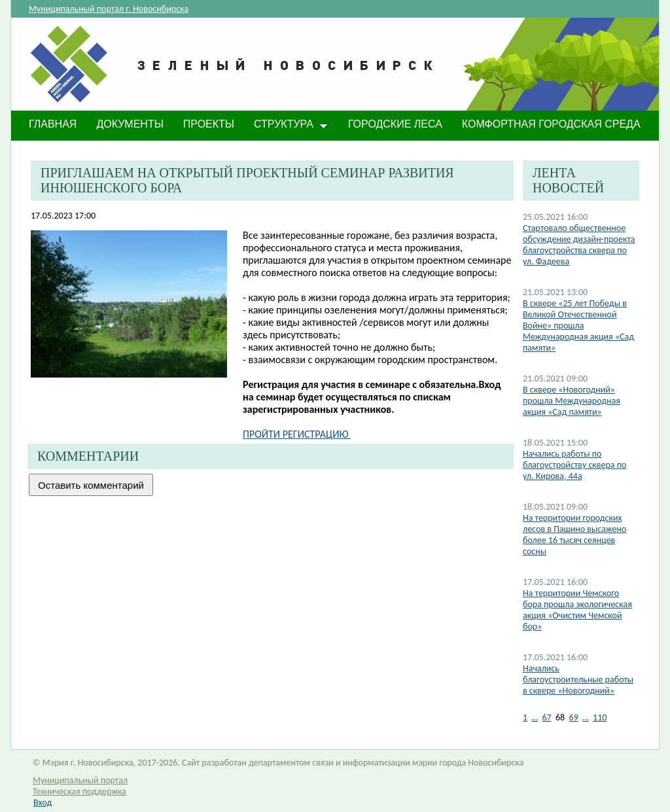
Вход (43, 803)
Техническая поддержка (79, 791)
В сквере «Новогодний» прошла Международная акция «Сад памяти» (572, 401)
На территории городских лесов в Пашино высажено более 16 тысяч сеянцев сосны (574, 535)
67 (546, 717)
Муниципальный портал (80, 780)
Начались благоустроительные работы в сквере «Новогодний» (578, 680)
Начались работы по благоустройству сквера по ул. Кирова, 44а (574, 465)
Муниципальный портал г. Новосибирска (109, 9)
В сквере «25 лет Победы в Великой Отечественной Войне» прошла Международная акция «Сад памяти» (578, 326)
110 (600, 717)
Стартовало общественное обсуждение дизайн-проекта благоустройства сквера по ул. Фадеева (579, 245)
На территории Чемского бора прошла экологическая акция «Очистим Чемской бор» (577, 610)
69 (574, 717)
